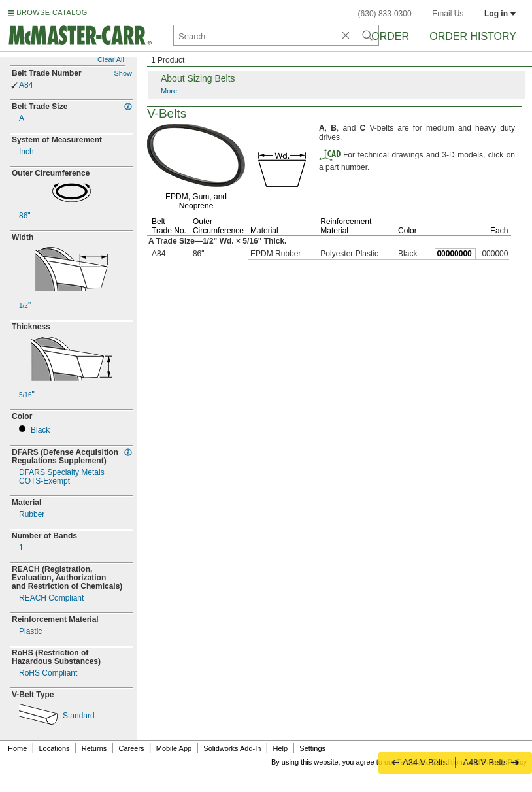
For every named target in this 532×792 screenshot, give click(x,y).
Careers (131, 748)
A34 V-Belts (419, 762)
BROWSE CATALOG (52, 12)
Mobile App (174, 748)
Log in (500, 14)
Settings (312, 748)
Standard (79, 716)
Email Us (448, 14)
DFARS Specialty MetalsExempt (62, 477)
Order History (473, 36)
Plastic (30, 632)
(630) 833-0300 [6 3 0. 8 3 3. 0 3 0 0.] (385, 14)
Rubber (32, 515)
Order (390, 36)
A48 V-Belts (491, 762)
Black (40, 430)
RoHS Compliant (48, 673)
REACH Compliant (51, 598)
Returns (94, 748)
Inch (26, 152)
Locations (55, 748)
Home (17, 748)
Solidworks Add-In (232, 748)
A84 (26, 85)
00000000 (454, 254)
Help (281, 748)
